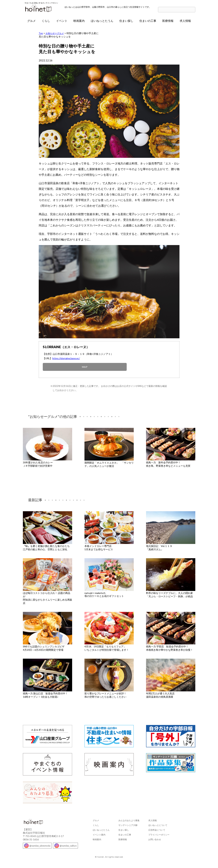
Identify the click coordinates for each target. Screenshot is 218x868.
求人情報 (185, 22)
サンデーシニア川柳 (128, 825)
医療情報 (168, 22)
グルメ (31, 22)
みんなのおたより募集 (129, 820)
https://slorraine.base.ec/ (66, 360)
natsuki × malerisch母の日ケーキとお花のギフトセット (104, 594)
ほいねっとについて (158, 825)
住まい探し (126, 22)
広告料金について (157, 829)
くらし (46, 22)
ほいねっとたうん (102, 22)
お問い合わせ (155, 839)
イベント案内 (99, 834)
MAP (49, 367)
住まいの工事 (148, 22)
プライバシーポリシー (159, 834)
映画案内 (79, 22)
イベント (62, 22)
